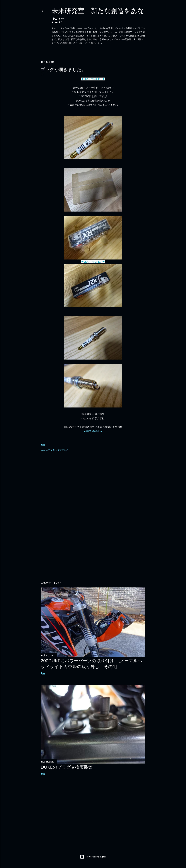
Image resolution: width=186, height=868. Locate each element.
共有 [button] (43, 445)
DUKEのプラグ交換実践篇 (67, 767)
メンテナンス (62, 450)
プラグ (51, 450)
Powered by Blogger (93, 857)
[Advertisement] (93, 487)
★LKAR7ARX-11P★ (93, 79)
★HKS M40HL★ (93, 431)
